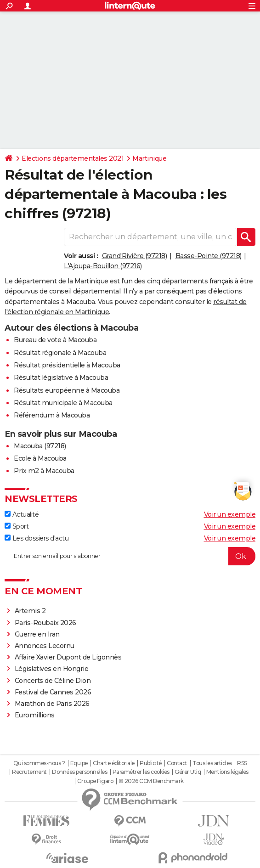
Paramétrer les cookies (141, 772)
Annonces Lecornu (45, 646)
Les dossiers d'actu (37, 538)
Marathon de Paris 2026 (52, 704)
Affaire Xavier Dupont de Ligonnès (69, 657)
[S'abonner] (130, 556)
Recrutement (29, 772)
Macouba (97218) (40, 446)
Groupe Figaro (95, 781)
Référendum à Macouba (52, 415)
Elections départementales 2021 (73, 158)
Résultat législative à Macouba (61, 378)
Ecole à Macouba (40, 458)
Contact (177, 763)
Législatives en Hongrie (52, 669)
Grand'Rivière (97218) (135, 256)
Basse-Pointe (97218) (209, 256)
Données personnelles (79, 772)
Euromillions (35, 715)
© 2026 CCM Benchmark (151, 781)
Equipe (79, 763)
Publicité (151, 763)
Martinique (149, 158)
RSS (242, 763)
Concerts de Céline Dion (53, 681)
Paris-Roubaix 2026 (45, 623)
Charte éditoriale (114, 763)
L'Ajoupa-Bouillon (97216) (103, 266)
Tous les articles (212, 763)
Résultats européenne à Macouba (67, 390)
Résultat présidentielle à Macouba (67, 365)
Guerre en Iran (37, 634)
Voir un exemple (230, 514)
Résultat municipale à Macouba (63, 403)
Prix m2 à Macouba (44, 471)
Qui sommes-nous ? (39, 763)
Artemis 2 (30, 611)
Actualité (22, 514)
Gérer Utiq (188, 772)
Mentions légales (227, 772)
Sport (17, 526)
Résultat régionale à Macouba (60, 353)
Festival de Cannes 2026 (53, 692)
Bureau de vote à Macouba (55, 340)
